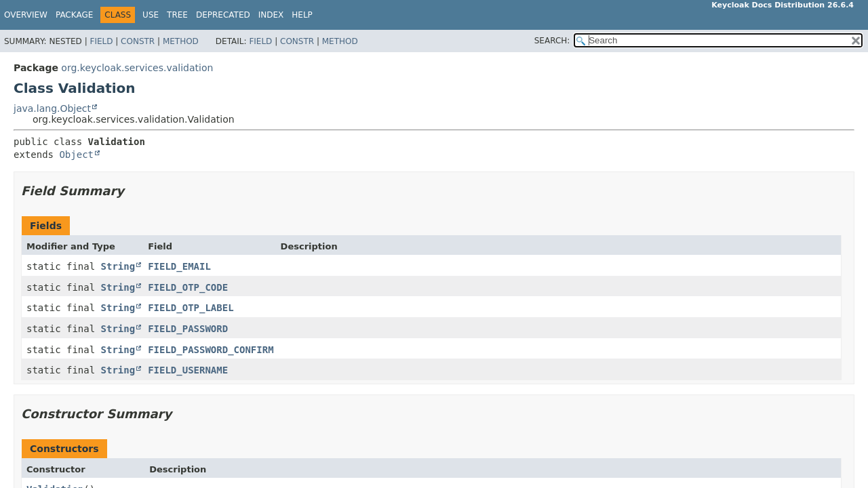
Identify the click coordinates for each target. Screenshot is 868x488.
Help (302, 15)
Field (101, 41)
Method (181, 41)
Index (271, 15)
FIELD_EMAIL (179, 266)
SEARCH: (552, 41)
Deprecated (223, 15)
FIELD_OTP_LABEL (191, 308)
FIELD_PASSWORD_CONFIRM (211, 350)
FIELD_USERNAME (188, 370)
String (118, 266)
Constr (138, 41)
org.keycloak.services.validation (137, 68)
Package (74, 15)
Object (76, 155)
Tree (177, 15)
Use (151, 15)
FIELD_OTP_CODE (188, 287)
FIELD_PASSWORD (188, 329)
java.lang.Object (52, 108)
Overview (26, 15)
